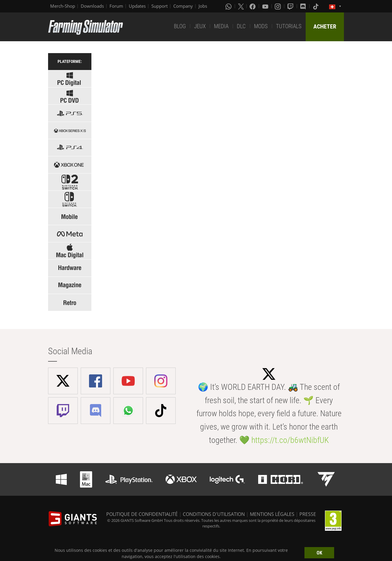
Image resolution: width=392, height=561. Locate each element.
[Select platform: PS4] (70, 148)
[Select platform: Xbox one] (70, 165)
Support (160, 6)
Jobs (203, 6)
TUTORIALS (289, 26)
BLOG (180, 26)
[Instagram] (278, 6)
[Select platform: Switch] (70, 199)
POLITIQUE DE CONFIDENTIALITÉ (142, 514)
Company (183, 6)
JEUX (200, 26)
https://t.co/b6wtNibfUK (290, 440)
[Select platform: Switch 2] (70, 182)
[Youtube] (266, 6)
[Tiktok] (316, 6)
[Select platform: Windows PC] (70, 96)
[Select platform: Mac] (70, 251)
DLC (241, 26)
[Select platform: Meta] (70, 234)
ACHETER (325, 26)
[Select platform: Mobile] (70, 216)
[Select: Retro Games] (70, 302)
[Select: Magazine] (70, 285)
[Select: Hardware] (70, 268)
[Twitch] (291, 6)
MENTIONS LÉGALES (272, 514)
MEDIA (221, 26)
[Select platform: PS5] (70, 113)
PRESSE (308, 514)
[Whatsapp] (229, 6)
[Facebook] (253, 6)
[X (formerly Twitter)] (241, 6)
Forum (116, 6)
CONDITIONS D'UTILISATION (214, 514)
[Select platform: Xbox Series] (70, 130)
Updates (137, 6)
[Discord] (304, 6)
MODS (261, 26)
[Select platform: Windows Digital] (70, 79)
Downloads (92, 6)
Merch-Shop (63, 6)
